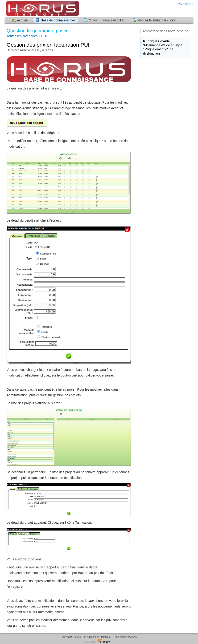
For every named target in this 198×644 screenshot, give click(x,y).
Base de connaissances (58, 20)
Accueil (22, 20)
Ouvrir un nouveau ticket (107, 20)
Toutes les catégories (22, 36)
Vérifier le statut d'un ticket (157, 20)
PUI (44, 36)
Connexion (185, 4)
